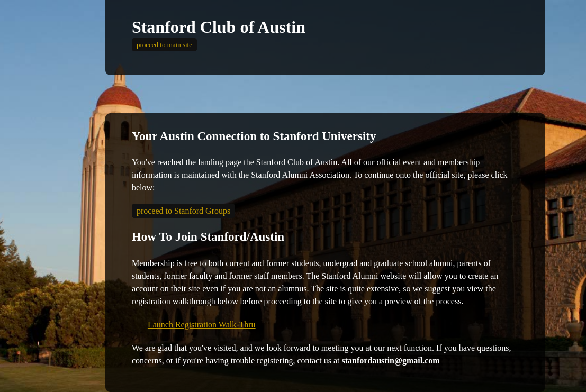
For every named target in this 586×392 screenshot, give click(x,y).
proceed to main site (164, 45)
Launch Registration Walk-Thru (202, 325)
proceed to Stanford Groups (183, 211)
